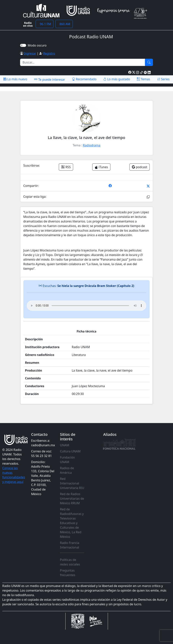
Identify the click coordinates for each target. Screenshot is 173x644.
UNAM (65, 445)
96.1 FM (45, 24)
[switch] (23, 45)
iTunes (101, 167)
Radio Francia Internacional (70, 545)
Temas (143, 79)
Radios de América (67, 470)
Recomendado (84, 79)
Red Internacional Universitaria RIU (72, 483)
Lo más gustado (117, 79)
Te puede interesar (49, 79)
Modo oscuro (38, 45)
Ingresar (30, 53)
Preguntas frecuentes (68, 573)
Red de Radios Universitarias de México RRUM (72, 499)
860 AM (64, 24)
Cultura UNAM (70, 451)
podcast (140, 167)
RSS (66, 167)
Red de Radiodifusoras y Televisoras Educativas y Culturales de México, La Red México (72, 523)
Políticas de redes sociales (70, 562)
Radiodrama (92, 145)
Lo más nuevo (15, 79)
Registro (49, 53)
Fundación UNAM (67, 460)
